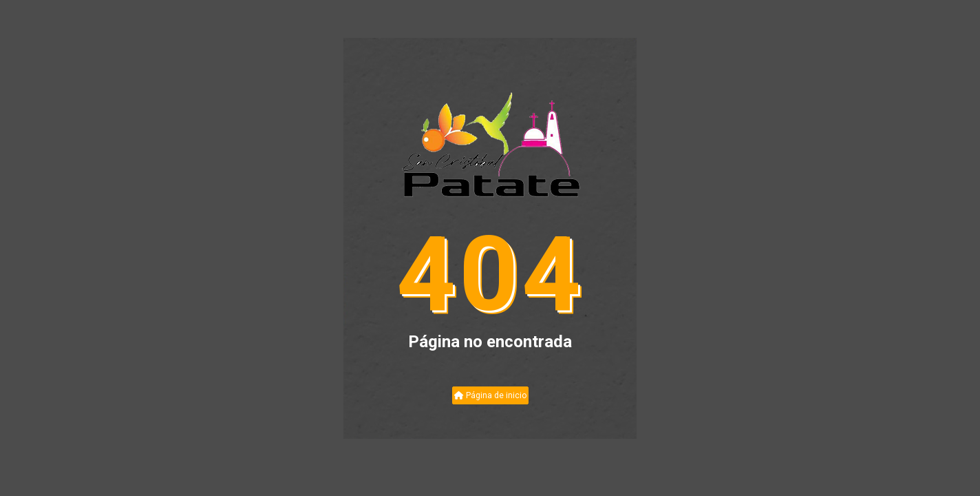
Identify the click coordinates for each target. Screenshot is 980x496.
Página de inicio (490, 395)
